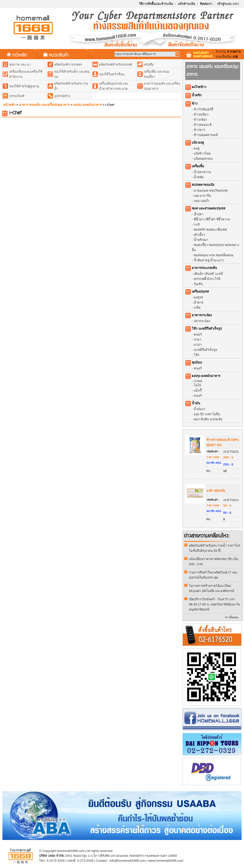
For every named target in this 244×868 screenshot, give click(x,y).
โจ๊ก (197, 355)
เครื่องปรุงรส (200, 291)
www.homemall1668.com (166, 861)
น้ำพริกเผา (201, 240)
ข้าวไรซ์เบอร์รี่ (203, 109)
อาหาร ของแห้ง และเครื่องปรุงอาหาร (44, 105)
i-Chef (198, 381)
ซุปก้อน (197, 362)
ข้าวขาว (199, 130)
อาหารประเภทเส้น (204, 268)
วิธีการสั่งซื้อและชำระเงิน (156, 4)
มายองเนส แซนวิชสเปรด (211, 191)
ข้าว (195, 104)
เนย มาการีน (203, 196)
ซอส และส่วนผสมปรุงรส (208, 208)
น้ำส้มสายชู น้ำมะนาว (209, 260)
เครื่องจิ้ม (198, 166)
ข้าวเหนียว (201, 114)
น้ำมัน (196, 403)
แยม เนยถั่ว (202, 201)
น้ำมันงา (199, 409)
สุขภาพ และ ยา (20, 64)
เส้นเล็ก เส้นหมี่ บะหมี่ (208, 274)
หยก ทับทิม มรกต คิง (208, 419)
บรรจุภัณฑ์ (17, 96)
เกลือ (197, 308)
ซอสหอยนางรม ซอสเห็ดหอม (214, 255)
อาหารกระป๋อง (202, 315)
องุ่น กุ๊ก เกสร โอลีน (207, 414)
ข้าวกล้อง (200, 120)
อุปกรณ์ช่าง (62, 96)
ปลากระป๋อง (202, 321)
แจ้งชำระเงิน (187, 4)
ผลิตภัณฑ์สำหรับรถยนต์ (116, 64)
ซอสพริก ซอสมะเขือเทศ (210, 230)
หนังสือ (149, 64)
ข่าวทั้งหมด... (233, 617)
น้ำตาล (198, 302)
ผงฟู (197, 148)
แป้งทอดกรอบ (203, 159)
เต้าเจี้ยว (199, 235)
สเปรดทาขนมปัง (203, 185)
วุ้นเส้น (198, 284)
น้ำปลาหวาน (202, 172)
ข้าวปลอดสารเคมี (206, 135)
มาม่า (198, 345)
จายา (197, 340)
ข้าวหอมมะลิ (203, 125)
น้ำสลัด (199, 177)
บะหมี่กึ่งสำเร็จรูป (205, 350)
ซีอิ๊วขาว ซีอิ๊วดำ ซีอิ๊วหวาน (212, 219)
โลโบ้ (197, 385)
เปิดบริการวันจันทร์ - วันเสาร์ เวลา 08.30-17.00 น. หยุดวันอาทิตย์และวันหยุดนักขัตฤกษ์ (214, 604)
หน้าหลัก (17, 55)
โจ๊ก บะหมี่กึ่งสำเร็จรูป (207, 329)
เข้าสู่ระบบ (228, 4)
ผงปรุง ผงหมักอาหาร (87, 105)
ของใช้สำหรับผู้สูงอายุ (24, 86)
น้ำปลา (198, 214)
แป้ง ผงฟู (198, 143)
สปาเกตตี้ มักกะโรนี (207, 279)
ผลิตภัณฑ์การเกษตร (68, 64)
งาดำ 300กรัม (216, 491)
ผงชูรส (198, 297)
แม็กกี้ (198, 390)
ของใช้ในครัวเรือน (112, 74)
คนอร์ (198, 334)
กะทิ (197, 224)
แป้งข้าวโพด (202, 153)
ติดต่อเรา (206, 4)
